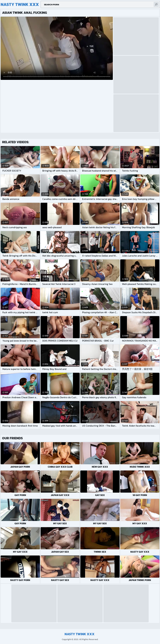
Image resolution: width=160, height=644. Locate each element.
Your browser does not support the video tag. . (57, 48)
